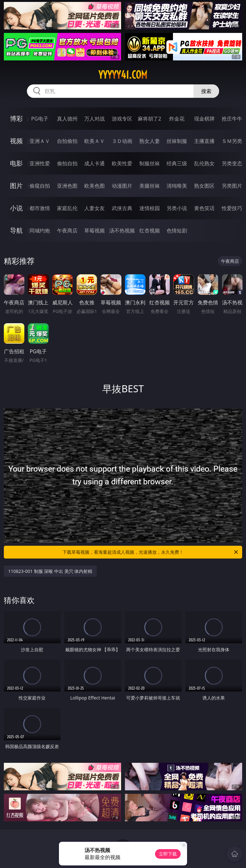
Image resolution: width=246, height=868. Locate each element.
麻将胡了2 (149, 119)
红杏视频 (150, 231)
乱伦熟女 (204, 163)
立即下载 (168, 854)
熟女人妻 (150, 141)
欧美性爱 (122, 163)
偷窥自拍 (40, 186)
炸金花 (177, 119)
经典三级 (177, 163)
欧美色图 (94, 186)
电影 (16, 163)
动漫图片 (122, 186)
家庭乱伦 (67, 208)
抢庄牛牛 (232, 119)
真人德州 (67, 119)
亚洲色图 (67, 186)
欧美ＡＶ (94, 141)
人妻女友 (94, 208)
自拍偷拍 (67, 141)
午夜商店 (67, 231)
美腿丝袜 (150, 186)
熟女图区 (204, 186)
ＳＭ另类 (232, 141)
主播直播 (204, 141)
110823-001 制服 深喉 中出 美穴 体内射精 (50, 571)
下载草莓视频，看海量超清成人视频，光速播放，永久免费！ (151, 552)
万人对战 (94, 119)
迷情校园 (150, 208)
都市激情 (40, 208)
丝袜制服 (177, 141)
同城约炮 (40, 231)
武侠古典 (122, 208)
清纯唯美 (177, 186)
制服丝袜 (150, 163)
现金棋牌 (204, 119)
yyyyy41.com (123, 75)
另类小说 (177, 208)
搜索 (206, 91)
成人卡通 (94, 163)
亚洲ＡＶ (40, 141)
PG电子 (40, 119)
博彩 (16, 118)
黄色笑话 (204, 208)
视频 (16, 141)
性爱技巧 (232, 208)
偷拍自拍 (67, 163)
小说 (16, 208)
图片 (16, 186)
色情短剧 (177, 231)
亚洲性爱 (40, 163)
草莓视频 (94, 231)
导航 (16, 230)
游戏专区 (122, 119)
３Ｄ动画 (122, 141)
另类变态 (232, 163)
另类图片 (232, 186)
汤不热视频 (122, 231)
